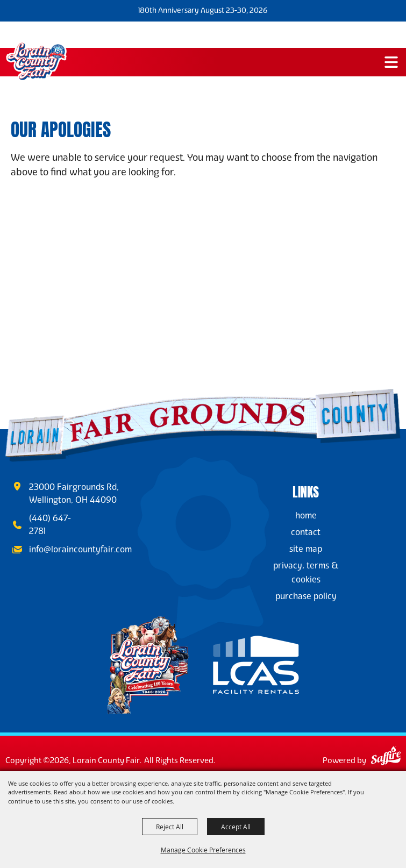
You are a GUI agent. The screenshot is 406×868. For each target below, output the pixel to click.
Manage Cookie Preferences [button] (203, 850)
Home (306, 515)
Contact (306, 532)
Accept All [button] (236, 827)
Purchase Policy (306, 596)
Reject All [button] (170, 827)
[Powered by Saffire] (386, 757)
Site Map (306, 549)
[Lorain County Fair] (36, 62)
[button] (391, 62)
